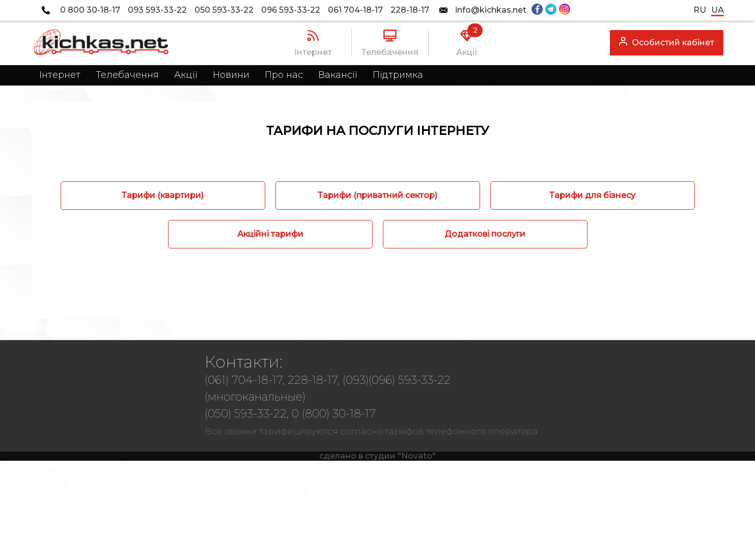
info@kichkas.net (491, 10)
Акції (186, 75)
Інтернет (60, 75)
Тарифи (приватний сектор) (377, 195)
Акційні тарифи (270, 234)
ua (718, 10)
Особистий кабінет (667, 41)
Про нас (284, 75)
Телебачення (127, 75)
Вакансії (338, 75)
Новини (231, 75)
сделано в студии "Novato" (377, 456)
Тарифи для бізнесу (592, 195)
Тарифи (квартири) (163, 195)
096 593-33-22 (291, 10)
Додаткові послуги (485, 234)
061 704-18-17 (355, 10)
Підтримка (398, 75)
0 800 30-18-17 (90, 10)
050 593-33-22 (224, 10)
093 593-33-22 (157, 10)
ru (700, 10)
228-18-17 (410, 10)
